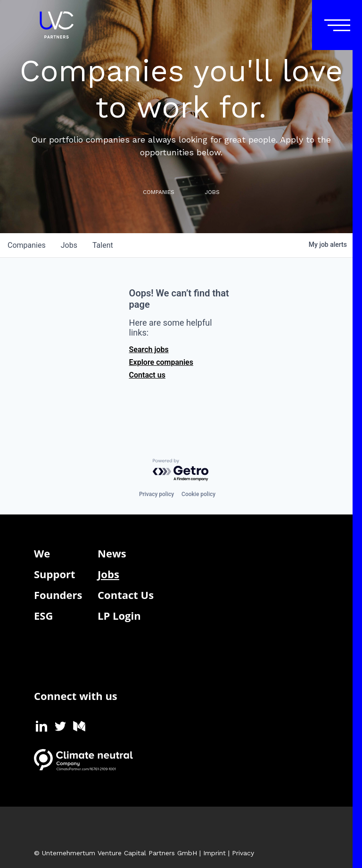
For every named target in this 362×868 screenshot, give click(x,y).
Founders (58, 595)
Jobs (108, 574)
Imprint (214, 853)
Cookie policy (198, 494)
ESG (43, 615)
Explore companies (161, 362)
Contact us (147, 375)
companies (27, 245)
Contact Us (126, 595)
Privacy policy (156, 494)
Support (55, 574)
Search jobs (149, 350)
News (112, 553)
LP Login (119, 615)
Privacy (243, 853)
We (42, 553)
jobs (69, 245)
